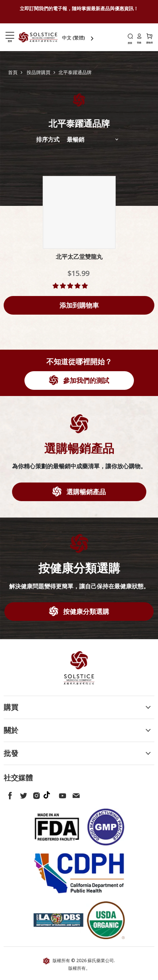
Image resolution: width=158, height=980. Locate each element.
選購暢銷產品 (85, 492)
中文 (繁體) (74, 38)
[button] (71, 286)
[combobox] (78, 38)
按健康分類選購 (85, 611)
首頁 (13, 72)
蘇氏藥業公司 (101, 960)
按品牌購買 (38, 72)
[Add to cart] (79, 305)
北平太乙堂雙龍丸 (79, 257)
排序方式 (48, 139)
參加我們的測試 (85, 380)
